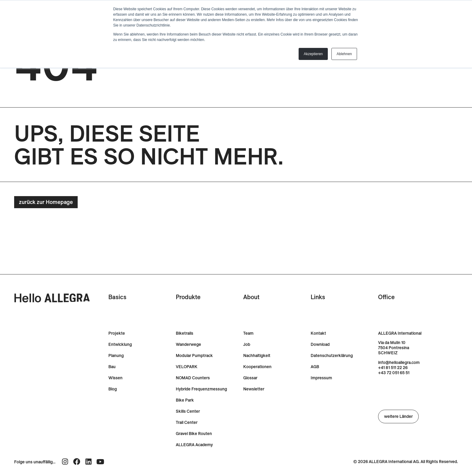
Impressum (321, 378)
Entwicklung (120, 344)
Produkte (188, 297)
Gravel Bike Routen (194, 434)
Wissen (115, 378)
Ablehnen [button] (344, 54)
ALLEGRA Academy (194, 445)
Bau (112, 367)
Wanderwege (188, 344)
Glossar (250, 378)
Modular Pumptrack (194, 356)
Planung (116, 356)
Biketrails (185, 333)
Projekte (117, 333)
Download (320, 344)
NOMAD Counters (193, 378)
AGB (315, 367)
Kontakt (318, 333)
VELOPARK (187, 367)
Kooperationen (257, 367)
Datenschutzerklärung (332, 356)
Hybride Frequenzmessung (201, 389)
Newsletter (254, 389)
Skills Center (188, 411)
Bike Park (185, 400)
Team (248, 333)
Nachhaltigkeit (257, 356)
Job (247, 344)
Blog (113, 389)
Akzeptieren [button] (313, 54)
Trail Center (187, 423)
